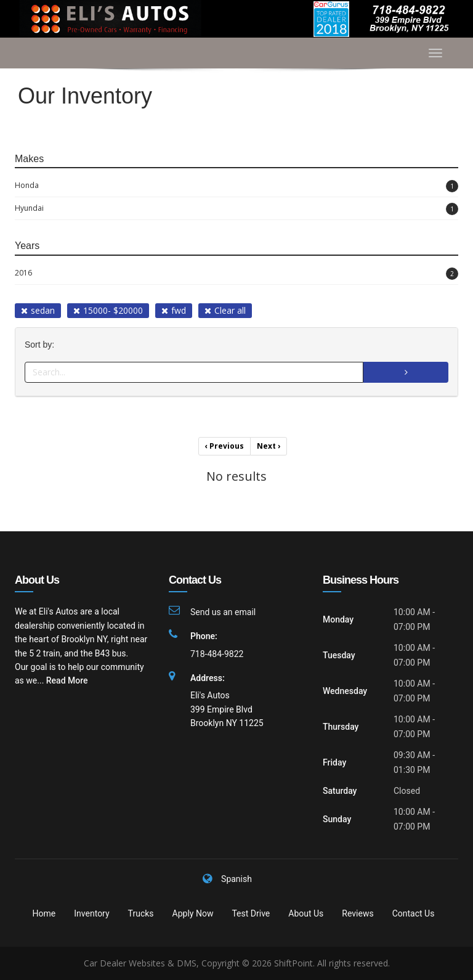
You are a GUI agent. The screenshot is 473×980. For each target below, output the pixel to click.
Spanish (236, 879)
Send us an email (223, 612)
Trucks (141, 913)
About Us (306, 913)
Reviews (358, 913)
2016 (236, 274)
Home (44, 913)
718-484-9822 (217, 654)
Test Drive (251, 913)
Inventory (91, 913)
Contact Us (414, 913)
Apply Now (193, 913)
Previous (224, 446)
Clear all (225, 310)
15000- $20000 (108, 310)
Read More (67, 680)
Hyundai (236, 209)
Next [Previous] (269, 446)
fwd (174, 310)
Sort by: (42, 345)
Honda (236, 186)
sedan (38, 310)
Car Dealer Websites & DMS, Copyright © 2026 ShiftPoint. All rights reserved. (237, 963)
